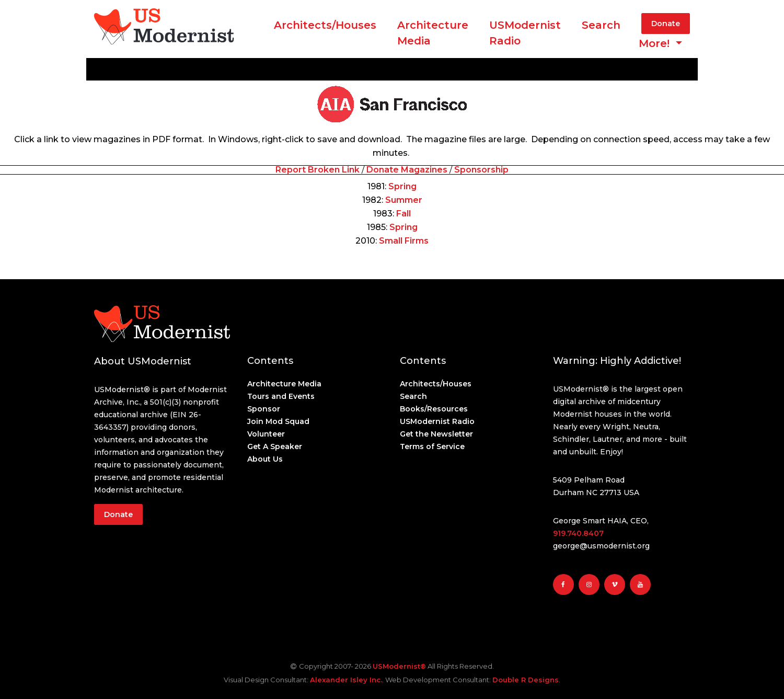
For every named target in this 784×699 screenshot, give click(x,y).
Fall (403, 214)
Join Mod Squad (278, 421)
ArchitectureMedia (433, 33)
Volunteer (266, 434)
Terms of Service (432, 446)
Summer (404, 200)
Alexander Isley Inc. (346, 680)
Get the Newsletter (436, 434)
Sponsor (264, 409)
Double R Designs (526, 680)
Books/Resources (434, 409)
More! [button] (656, 43)
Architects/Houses (325, 25)
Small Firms (404, 241)
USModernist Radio (525, 33)
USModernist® (399, 666)
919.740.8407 (578, 533)
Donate (666, 24)
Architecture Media (284, 384)
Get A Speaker (275, 446)
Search (601, 25)
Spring (402, 186)
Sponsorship (481, 170)
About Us (265, 459)
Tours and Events (281, 396)
